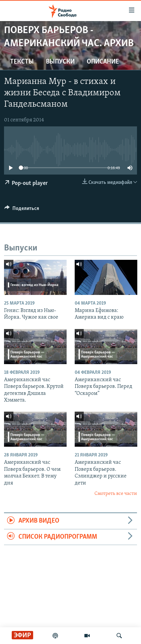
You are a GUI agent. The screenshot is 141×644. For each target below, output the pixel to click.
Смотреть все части (116, 494)
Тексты (22, 62)
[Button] (22, 210)
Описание (103, 62)
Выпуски (60, 62)
